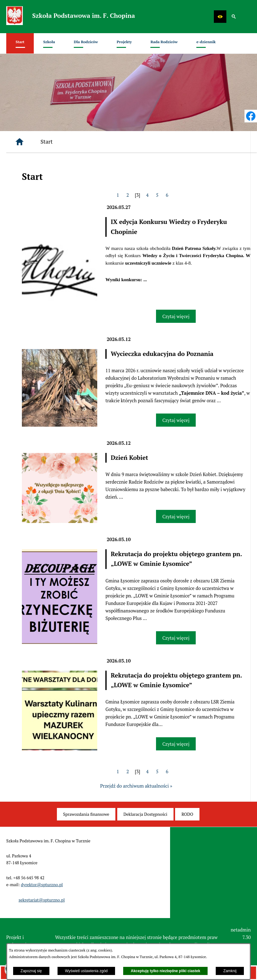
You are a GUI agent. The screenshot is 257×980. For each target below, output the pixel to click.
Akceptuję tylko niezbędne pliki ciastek (165, 971)
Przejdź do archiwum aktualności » (136, 786)
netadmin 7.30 (241, 933)
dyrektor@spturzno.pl (42, 885)
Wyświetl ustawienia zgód (86, 971)
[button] (220, 17)
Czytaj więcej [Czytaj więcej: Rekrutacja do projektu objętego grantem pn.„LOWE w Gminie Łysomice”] (176, 638)
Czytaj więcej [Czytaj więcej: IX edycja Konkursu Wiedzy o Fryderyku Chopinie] (176, 316)
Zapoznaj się (31, 971)
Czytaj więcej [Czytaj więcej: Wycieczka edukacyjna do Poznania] (176, 420)
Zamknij (230, 971)
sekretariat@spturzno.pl (42, 900)
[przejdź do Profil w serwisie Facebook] (251, 116)
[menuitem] (20, 43)
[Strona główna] (20, 142)
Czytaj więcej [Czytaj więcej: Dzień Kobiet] (176, 516)
